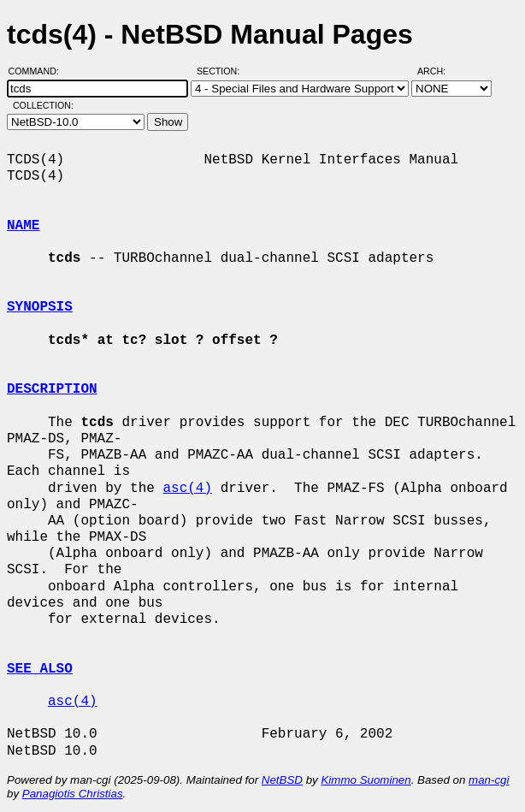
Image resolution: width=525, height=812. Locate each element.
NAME (23, 226)
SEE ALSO (40, 669)
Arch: (439, 71)
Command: (39, 71)
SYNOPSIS (40, 307)
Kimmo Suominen (366, 780)
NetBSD (282, 780)
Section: (222, 71)
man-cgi (489, 780)
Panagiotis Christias (73, 794)
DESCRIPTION (52, 389)
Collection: (43, 105)
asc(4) (187, 489)
